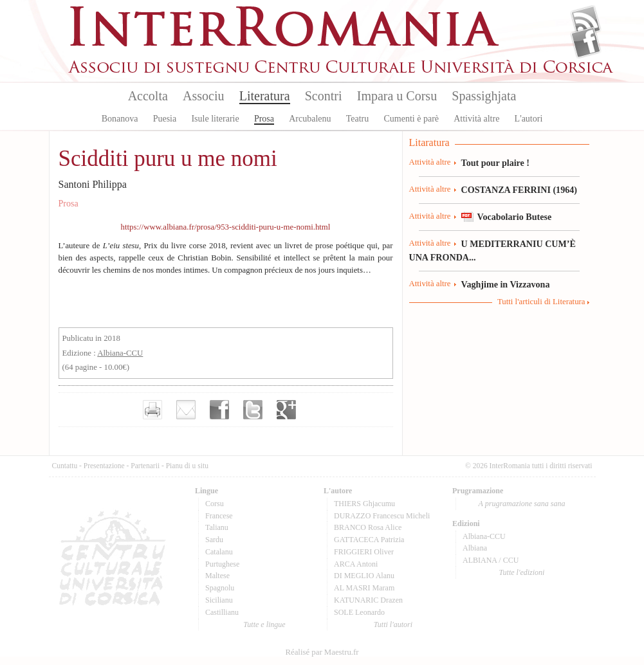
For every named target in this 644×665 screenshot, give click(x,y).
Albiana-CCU (120, 353)
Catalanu (219, 552)
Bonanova (120, 119)
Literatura (265, 96)
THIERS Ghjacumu (364, 504)
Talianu (217, 527)
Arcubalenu (310, 119)
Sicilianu (219, 600)
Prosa (264, 119)
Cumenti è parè (411, 119)
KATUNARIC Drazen (368, 600)
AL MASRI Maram (364, 588)
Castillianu (222, 612)
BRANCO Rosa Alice (368, 527)
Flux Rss (586, 21)
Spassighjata (484, 96)
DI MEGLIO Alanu (364, 576)
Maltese (217, 576)
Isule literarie (215, 119)
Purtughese (222, 564)
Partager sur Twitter (253, 410)
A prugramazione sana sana (522, 504)
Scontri (324, 96)
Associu (203, 96)
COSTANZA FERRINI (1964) (519, 190)
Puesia (165, 119)
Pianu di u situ (187, 466)
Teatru (358, 119)
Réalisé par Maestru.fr (322, 652)
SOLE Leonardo (359, 612)
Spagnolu (220, 588)
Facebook (586, 42)
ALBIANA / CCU (491, 560)
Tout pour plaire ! (496, 163)
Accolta (148, 96)
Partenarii (145, 466)
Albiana (475, 548)
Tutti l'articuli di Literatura (541, 302)
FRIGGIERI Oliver (364, 552)
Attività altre (476, 119)
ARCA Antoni (356, 564)
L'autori (529, 119)
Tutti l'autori (393, 624)
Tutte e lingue (264, 624)
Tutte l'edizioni (522, 572)
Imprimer (152, 410)
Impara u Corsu (397, 96)
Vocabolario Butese (515, 217)
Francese (219, 516)
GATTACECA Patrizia (369, 540)
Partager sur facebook (219, 410)
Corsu (215, 504)
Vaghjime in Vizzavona (506, 284)
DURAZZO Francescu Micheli (382, 516)
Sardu (214, 540)
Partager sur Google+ (286, 410)
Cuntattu (65, 466)
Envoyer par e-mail (186, 410)
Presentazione (104, 466)
